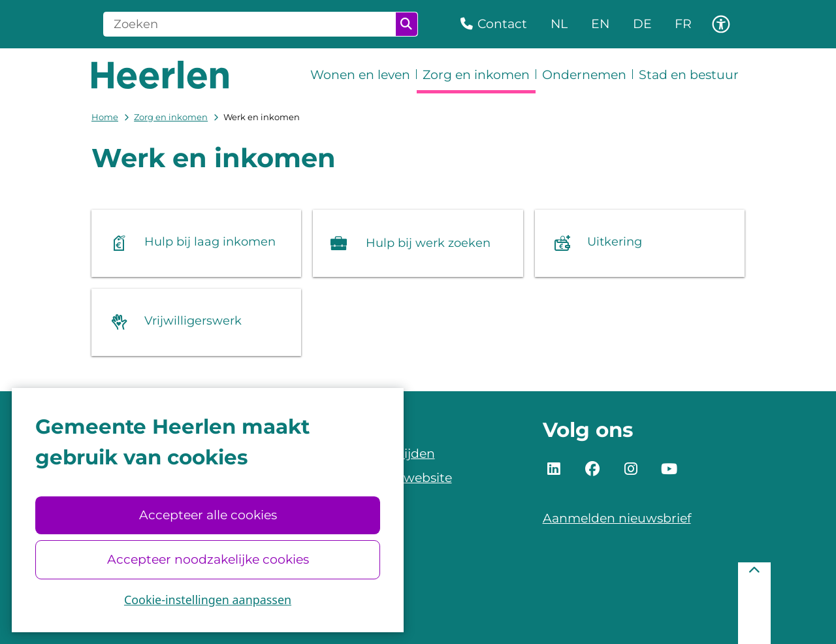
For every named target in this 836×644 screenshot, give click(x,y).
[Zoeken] (250, 24)
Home (105, 117)
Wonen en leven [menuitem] (360, 75)
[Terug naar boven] (754, 603)
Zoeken (406, 24)
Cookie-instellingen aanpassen (208, 600)
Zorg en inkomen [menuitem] (476, 75)
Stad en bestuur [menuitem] (689, 75)
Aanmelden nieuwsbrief (617, 518)
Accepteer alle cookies (207, 515)
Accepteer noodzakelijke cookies (207, 559)
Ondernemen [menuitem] (584, 75)
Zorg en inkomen (171, 117)
